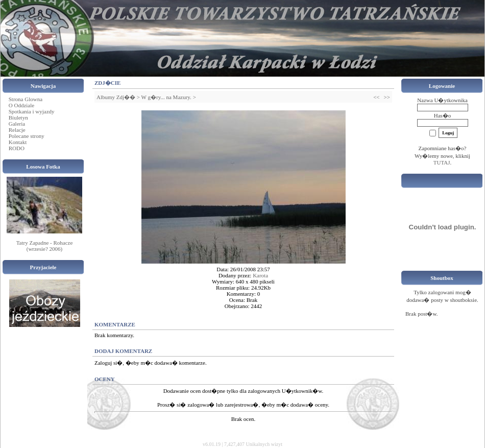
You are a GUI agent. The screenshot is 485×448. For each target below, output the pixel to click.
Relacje (17, 130)
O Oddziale (21, 105)
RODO (17, 148)
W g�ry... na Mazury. (166, 97)
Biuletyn (18, 117)
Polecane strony (27, 136)
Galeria (17, 124)
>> (387, 97)
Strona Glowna (26, 99)
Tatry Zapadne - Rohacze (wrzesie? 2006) (45, 246)
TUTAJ (442, 162)
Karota (260, 275)
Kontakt (18, 142)
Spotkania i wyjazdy (32, 111)
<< (376, 97)
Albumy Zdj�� (116, 97)
